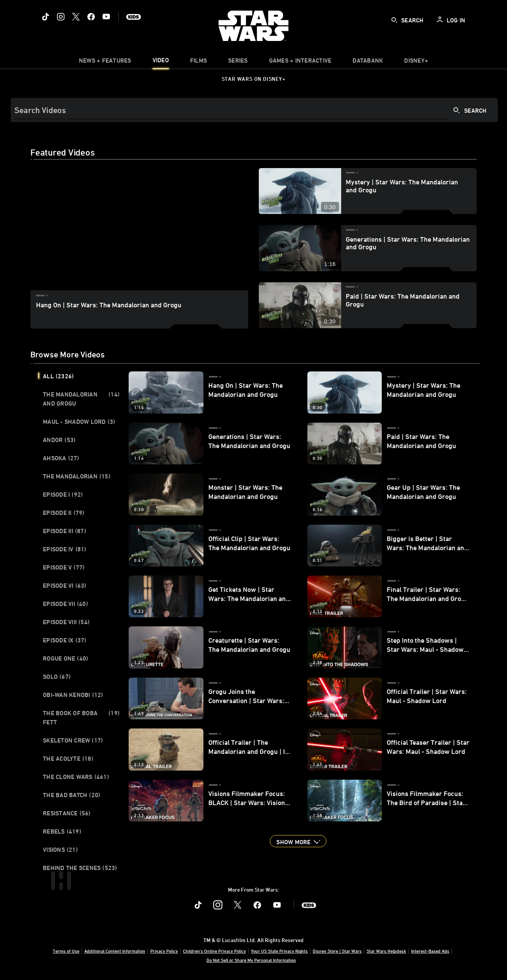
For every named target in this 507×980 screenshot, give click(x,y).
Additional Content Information (115, 951)
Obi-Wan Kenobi (73, 695)
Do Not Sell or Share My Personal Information (251, 960)
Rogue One (65, 658)
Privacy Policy (164, 951)
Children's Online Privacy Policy (214, 951)
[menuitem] (161, 62)
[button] (298, 841)
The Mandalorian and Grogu (81, 399)
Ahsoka (61, 458)
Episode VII (65, 604)
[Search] (254, 110)
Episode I (63, 494)
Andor (59, 440)
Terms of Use (66, 951)
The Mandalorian (77, 476)
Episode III (65, 531)
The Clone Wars (76, 777)
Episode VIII (66, 622)
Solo (57, 676)
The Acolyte (68, 758)
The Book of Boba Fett (81, 717)
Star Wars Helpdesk (386, 951)
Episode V (64, 567)
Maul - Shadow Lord (79, 422)
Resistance (67, 813)
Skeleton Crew (73, 740)
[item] (105, 62)
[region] (139, 229)
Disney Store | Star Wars (337, 951)
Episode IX (65, 640)
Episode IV (65, 549)
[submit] (394, 20)
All (58, 376)
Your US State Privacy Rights (279, 951)
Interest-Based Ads (430, 951)
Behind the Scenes (80, 868)
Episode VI (65, 585)
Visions (60, 849)
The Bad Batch (72, 795)
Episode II (64, 513)
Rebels (62, 831)
